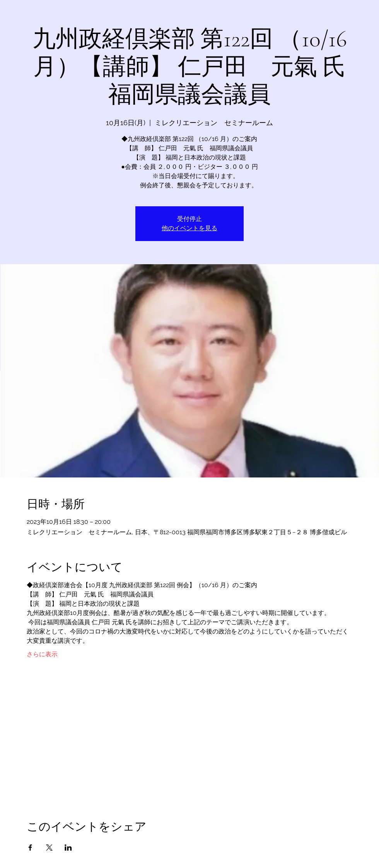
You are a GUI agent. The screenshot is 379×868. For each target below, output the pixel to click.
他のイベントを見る (189, 228)
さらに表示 (42, 654)
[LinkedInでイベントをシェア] (68, 848)
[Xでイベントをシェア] (49, 848)
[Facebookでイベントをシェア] (30, 848)
